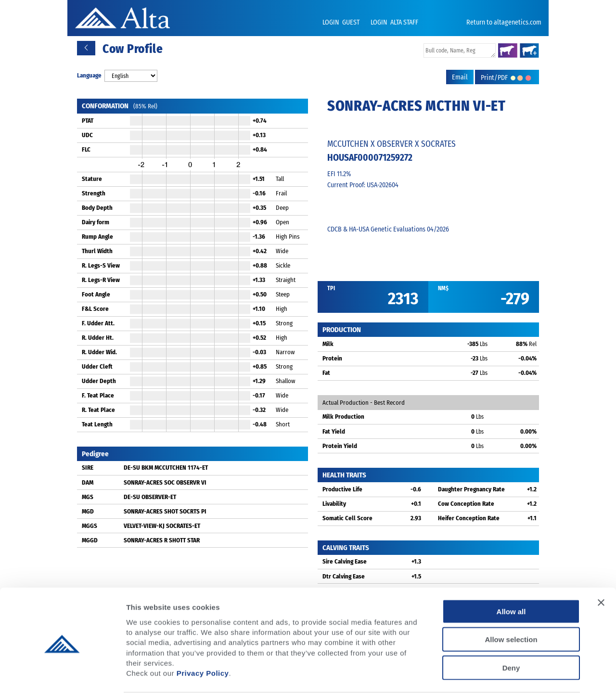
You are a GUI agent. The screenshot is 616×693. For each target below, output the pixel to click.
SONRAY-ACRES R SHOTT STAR (162, 540)
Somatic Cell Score (347, 518)
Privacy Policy (203, 636)
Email (460, 77)
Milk (328, 344)
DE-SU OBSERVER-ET (150, 497)
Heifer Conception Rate (469, 518)
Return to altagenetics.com (504, 22)
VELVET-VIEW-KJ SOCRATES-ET (162, 526)
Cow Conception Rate (466, 504)
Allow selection (511, 602)
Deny (511, 630)
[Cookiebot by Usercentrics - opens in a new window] (62, 674)
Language (89, 75)
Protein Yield (340, 446)
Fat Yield (334, 431)
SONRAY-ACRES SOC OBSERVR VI (165, 482)
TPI (331, 288)
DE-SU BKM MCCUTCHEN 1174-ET (166, 468)
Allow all (511, 574)
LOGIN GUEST (342, 22)
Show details (505, 674)
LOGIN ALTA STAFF (394, 22)
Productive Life (342, 489)
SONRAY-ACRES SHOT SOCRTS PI (165, 511)
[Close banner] (601, 565)
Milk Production (343, 417)
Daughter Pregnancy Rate (471, 489)
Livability (334, 504)
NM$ (443, 288)
